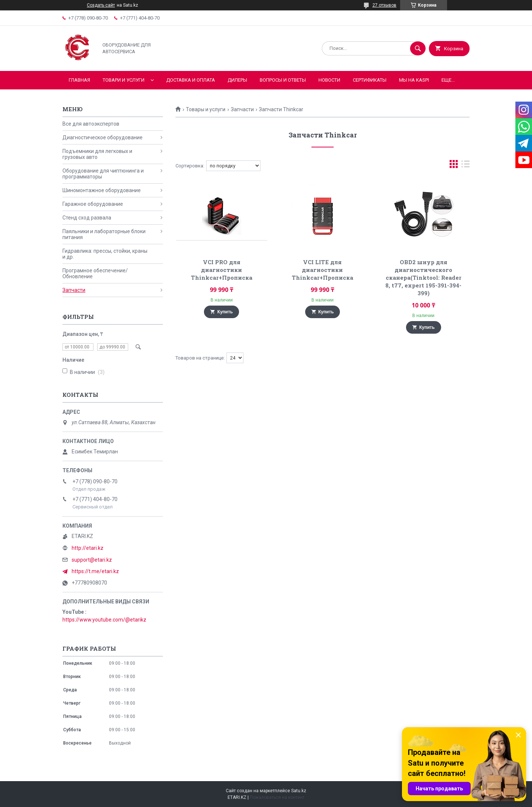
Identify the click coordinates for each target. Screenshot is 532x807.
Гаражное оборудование (93, 204)
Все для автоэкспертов (91, 124)
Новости (329, 80)
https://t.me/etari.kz (95, 571)
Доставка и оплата (191, 80)
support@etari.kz (92, 560)
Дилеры (237, 80)
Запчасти (242, 109)
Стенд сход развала (87, 218)
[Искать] (418, 48)
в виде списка (465, 166)
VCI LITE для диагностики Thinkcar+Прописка (323, 270)
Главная (79, 80)
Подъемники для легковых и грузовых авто (97, 154)
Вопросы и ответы (283, 80)
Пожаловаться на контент (277, 797)
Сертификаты (370, 80)
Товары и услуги (206, 109)
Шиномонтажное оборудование (102, 190)
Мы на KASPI (414, 80)
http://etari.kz (88, 548)
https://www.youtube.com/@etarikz (104, 620)
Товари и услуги (124, 80)
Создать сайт (101, 5)
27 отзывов (384, 5)
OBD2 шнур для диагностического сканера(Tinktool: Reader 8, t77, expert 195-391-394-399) (423, 277)
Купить (225, 312)
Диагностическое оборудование (103, 137)
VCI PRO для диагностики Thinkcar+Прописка (222, 270)
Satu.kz (299, 791)
